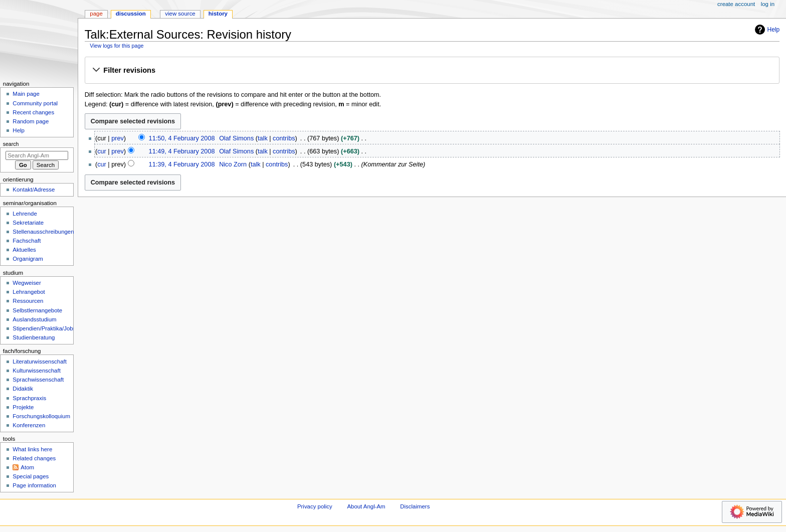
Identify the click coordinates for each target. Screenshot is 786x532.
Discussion (131, 14)
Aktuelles (24, 250)
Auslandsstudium (34, 319)
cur (102, 151)
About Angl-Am (366, 506)
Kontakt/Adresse (34, 190)
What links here (32, 449)
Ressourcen (28, 301)
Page (96, 14)
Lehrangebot (29, 292)
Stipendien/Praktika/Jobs (44, 328)
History (218, 14)
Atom (27, 467)
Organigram (28, 259)
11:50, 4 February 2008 (182, 138)
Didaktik (23, 389)
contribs (284, 138)
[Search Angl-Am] (37, 155)
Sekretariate (28, 223)
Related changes (34, 458)
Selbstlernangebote (37, 310)
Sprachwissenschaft (38, 380)
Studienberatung (34, 337)
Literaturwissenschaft (40, 362)
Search (11, 144)
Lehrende (25, 214)
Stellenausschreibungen (43, 232)
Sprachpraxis (29, 398)
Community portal (35, 103)
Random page (31, 121)
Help (766, 30)
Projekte (23, 407)
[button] (432, 71)
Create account (736, 4)
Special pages (31, 476)
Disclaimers (415, 506)
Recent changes (33, 112)
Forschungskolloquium (41, 416)
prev (118, 138)
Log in (768, 4)
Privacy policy (315, 506)
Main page (26, 94)
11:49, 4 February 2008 (182, 151)
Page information (34, 485)
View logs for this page (117, 46)
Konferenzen (29, 425)
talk (263, 138)
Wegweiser (27, 283)
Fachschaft (27, 241)
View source (180, 14)
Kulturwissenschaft (36, 371)
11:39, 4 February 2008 (182, 164)
